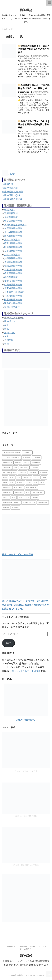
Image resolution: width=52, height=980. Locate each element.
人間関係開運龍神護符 (15, 225)
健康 (7, 344)
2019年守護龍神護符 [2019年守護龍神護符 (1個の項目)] (12, 453)
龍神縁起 (26, 10)
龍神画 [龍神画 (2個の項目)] (6, 507)
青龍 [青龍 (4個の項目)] (28, 492)
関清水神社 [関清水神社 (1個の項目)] (18, 488)
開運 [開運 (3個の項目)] (42, 483)
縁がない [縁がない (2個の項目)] (27, 478)
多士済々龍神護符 (13, 281)
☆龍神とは (8, 184)
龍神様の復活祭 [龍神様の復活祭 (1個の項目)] (29, 502)
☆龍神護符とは (10, 188)
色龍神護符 (38, 56)
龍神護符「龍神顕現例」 (38, 94)
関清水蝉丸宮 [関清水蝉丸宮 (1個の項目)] (31, 488)
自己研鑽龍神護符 (13, 232)
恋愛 (7, 325)
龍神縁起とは (12, 946)
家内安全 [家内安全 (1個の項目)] (24, 468)
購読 (8, 643)
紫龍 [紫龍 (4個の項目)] (12, 478)
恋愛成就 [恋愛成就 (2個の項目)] (23, 473)
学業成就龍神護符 (13, 221)
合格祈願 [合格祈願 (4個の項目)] (36, 463)
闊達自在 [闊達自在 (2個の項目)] (19, 492)
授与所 (32, 946)
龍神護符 (24, 946)
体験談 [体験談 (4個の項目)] (18, 463)
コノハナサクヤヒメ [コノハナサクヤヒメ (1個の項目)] (11, 458)
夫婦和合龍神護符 (13, 262)
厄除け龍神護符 (12, 255)
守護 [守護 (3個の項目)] (15, 468)
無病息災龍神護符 (13, 258)
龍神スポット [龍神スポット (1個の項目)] (24, 497)
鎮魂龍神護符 (11, 277)
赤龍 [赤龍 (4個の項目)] (12, 483)
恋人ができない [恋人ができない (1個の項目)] (10, 473)
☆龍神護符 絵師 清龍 (13, 192)
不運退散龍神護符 (13, 270)
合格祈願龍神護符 (13, 296)
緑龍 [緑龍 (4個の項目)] (19, 478)
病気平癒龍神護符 (13, 273)
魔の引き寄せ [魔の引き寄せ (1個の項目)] (38, 492)
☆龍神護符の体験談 (12, 199)
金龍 (22, 61)
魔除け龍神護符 (12, 240)
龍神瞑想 (29, 61)
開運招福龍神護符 (13, 300)
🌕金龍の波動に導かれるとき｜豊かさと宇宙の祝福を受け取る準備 (34, 124)
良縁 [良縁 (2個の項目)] (44, 478)
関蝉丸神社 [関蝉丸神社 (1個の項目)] (8, 492)
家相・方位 (10, 333)
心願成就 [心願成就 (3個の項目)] (34, 468)
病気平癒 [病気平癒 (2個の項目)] (43, 473)
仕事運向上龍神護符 (14, 292)
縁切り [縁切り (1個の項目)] (37, 478)
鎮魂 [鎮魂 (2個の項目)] (36, 483)
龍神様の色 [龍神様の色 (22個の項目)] (43, 502)
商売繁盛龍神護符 (13, 236)
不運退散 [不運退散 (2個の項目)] (26, 458)
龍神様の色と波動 (41, 134)
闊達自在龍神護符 (13, 247)
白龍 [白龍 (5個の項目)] (5, 478)
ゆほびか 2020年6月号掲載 (26, 816)
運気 (7, 329)
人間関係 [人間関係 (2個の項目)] (37, 458)
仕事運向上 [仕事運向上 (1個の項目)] (8, 463)
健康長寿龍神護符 (13, 228)
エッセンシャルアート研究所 (26, 671)
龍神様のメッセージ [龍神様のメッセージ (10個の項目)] (11, 502)
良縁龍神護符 (11, 217)
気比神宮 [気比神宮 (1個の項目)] (33, 473)
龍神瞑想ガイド (34, 58)
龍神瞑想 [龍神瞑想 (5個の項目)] (15, 507)
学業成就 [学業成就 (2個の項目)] (7, 468)
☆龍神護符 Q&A (11, 195)
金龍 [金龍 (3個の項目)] (29, 483)
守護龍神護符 (11, 213)
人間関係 (9, 340)
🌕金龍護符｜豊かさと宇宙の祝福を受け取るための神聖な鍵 (34, 87)
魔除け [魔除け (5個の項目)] (6, 497)
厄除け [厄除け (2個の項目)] (27, 463)
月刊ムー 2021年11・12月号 (26, 771)
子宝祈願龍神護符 (13, 288)
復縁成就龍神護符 (13, 266)
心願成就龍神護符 (13, 285)
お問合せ (28, 949)
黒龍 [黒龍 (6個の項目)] (14, 497)
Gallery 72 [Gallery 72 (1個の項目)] (27, 453)
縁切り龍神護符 (12, 307)
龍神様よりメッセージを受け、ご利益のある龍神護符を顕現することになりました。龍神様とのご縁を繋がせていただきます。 (26, 965)
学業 (7, 336)
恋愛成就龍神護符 (13, 243)
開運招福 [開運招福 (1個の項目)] (7, 488)
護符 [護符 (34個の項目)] (5, 483)
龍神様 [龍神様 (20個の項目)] (35, 497)
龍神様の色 (30, 97)
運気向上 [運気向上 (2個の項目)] (20, 483)
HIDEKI (9, 174)
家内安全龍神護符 (13, 303)
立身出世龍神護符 (13, 251)
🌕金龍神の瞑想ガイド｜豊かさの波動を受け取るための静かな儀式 (34, 49)
